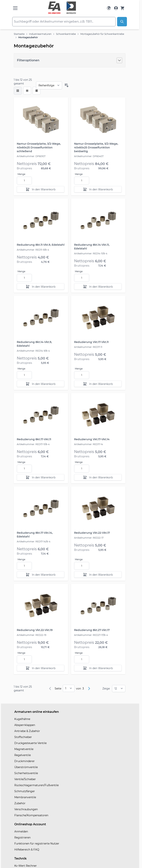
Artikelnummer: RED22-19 (31, 635)
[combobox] (64, 22)
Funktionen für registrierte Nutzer (37, 844)
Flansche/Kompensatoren (31, 815)
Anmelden (21, 832)
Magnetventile (24, 749)
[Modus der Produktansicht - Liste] (27, 91)
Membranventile (25, 797)
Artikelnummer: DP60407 (89, 156)
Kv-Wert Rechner (26, 866)
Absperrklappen (25, 725)
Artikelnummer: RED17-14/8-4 (34, 542)
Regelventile (23, 755)
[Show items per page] (119, 689)
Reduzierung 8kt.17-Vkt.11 (34, 439)
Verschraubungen (26, 809)
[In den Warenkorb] (41, 189)
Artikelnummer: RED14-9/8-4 (33, 351)
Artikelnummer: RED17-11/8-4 (33, 444)
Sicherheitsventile (26, 773)
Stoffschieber (23, 737)
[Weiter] (89, 689)
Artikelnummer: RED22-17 (89, 538)
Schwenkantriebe (66, 34)
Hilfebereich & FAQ (27, 850)
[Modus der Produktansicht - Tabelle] (37, 91)
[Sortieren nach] (49, 85)
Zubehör (20, 803)
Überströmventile (26, 767)
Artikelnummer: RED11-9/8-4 (33, 250)
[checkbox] (18, 91)
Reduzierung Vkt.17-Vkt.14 (92, 439)
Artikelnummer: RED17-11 (88, 347)
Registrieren (22, 838)
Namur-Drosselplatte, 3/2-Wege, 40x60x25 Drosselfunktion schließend (39, 147)
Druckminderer (25, 761)
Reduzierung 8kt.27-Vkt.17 (92, 630)
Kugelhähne (22, 719)
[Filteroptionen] (70, 60)
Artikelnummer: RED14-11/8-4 (91, 253)
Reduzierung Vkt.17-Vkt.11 (91, 342)
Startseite (19, 34)
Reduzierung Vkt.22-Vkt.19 (35, 630)
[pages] (69, 688)
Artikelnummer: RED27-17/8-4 (91, 635)
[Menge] (24, 181)
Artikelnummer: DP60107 (31, 156)
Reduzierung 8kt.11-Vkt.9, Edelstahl (41, 245)
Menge (21, 174)
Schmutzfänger (25, 791)
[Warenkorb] (122, 8)
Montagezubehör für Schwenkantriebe (102, 34)
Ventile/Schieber (25, 779)
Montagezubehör (28, 37)
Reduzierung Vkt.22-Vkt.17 (92, 533)
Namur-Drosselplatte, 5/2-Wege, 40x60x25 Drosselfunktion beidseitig (96, 147)
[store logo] (62, 8)
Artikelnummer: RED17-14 (89, 444)
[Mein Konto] (116, 8)
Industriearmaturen (40, 34)
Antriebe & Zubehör (27, 731)
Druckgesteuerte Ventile (30, 743)
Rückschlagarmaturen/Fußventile (36, 785)
